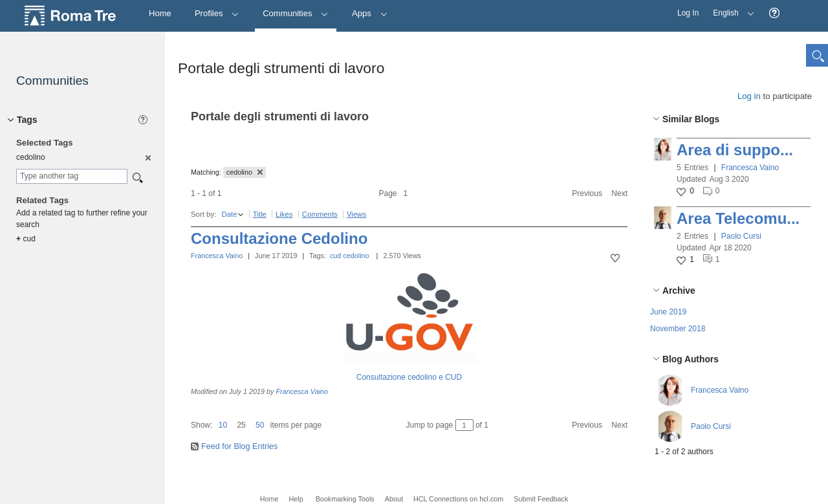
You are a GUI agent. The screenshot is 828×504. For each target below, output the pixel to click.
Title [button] (260, 214)
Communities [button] (296, 13)
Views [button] (356, 214)
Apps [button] (370, 13)
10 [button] (223, 425)
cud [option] (26, 239)
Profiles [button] (217, 13)
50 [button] (260, 425)
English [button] (730, 9)
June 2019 (668, 312)
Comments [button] (320, 214)
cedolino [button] (245, 172)
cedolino (356, 256)
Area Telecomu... (738, 218)
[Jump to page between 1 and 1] (464, 425)
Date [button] (229, 214)
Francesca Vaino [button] (750, 168)
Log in (749, 96)
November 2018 (678, 329)
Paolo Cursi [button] (741, 236)
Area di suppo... (735, 150)
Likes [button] (284, 214)
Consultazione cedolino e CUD (409, 377)
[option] (147, 157)
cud (335, 256)
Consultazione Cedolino (279, 238)
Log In (688, 13)
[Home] (160, 14)
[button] (774, 13)
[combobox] (72, 176)
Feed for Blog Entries (239, 446)
